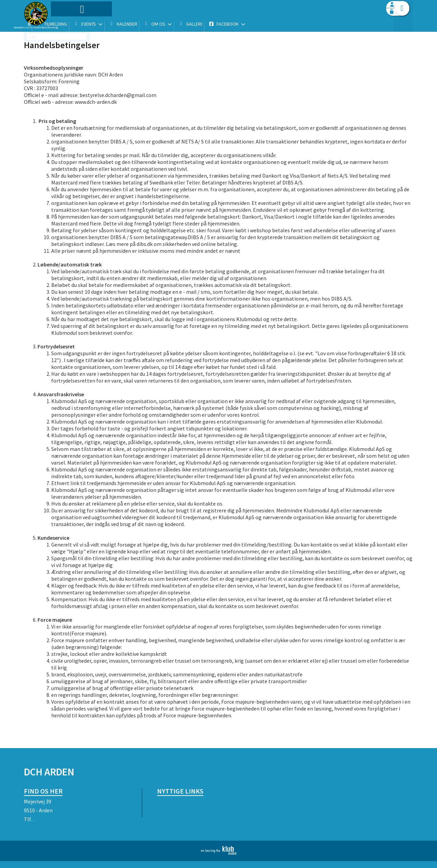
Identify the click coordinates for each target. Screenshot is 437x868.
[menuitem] (67, 23)
